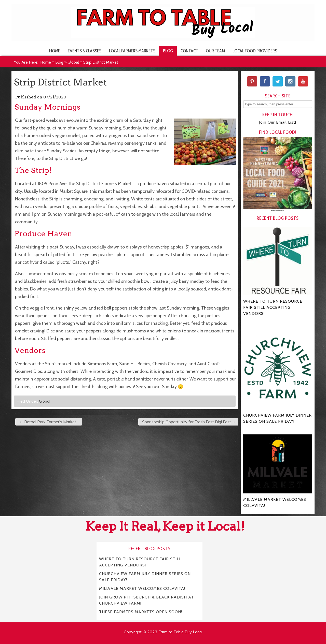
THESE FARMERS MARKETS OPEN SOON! (141, 612)
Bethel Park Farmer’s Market (48, 422)
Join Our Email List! (278, 122)
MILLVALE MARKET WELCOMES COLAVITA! (142, 588)
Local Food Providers (255, 51)
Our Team (215, 51)
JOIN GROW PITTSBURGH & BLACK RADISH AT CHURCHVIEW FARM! (147, 600)
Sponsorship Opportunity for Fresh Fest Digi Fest (189, 422)
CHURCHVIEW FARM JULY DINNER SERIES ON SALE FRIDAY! (145, 576)
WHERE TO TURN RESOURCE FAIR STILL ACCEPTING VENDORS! (140, 562)
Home (55, 51)
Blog (168, 51)
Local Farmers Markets (132, 51)
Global (73, 62)
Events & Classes (85, 51)
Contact (189, 51)
